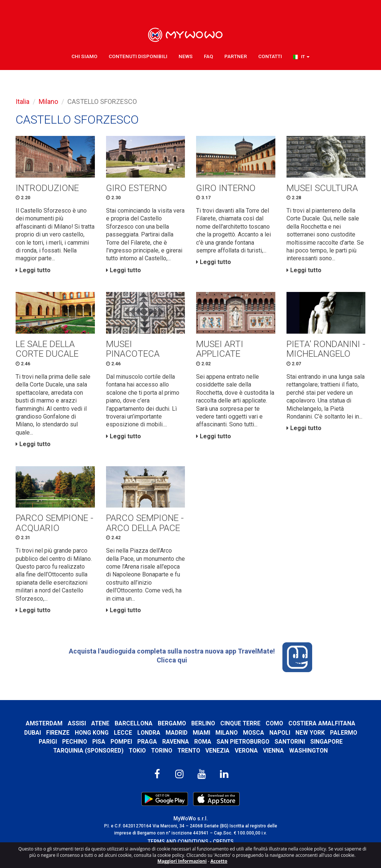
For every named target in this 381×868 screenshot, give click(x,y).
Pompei (121, 746)
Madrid (177, 737)
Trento (189, 755)
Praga (147, 746)
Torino (161, 755)
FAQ (209, 56)
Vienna (274, 755)
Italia (23, 101)
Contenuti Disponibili (138, 56)
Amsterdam (44, 728)
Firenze (58, 737)
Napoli (280, 737)
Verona (247, 755)
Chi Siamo (84, 56)
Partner (236, 56)
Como (275, 728)
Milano (48, 101)
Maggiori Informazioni (182, 861)
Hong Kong (92, 737)
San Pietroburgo (243, 746)
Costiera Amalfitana (323, 728)
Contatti (270, 56)
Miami (201, 737)
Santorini (290, 746)
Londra (149, 737)
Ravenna (175, 746)
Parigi (47, 746)
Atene (100, 728)
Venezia (218, 755)
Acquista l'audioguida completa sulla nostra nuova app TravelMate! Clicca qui (190, 662)
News (186, 56)
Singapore (327, 746)
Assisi (76, 728)
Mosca (254, 737)
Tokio (137, 755)
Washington (309, 755)
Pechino (74, 746)
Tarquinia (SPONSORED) (87, 755)
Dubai (33, 737)
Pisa (98, 746)
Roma (202, 746)
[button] (301, 56)
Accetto (219, 861)
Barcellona (134, 728)
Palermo (344, 737)
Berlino (203, 728)
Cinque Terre (241, 728)
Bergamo (172, 728)
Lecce (123, 737)
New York (310, 737)
